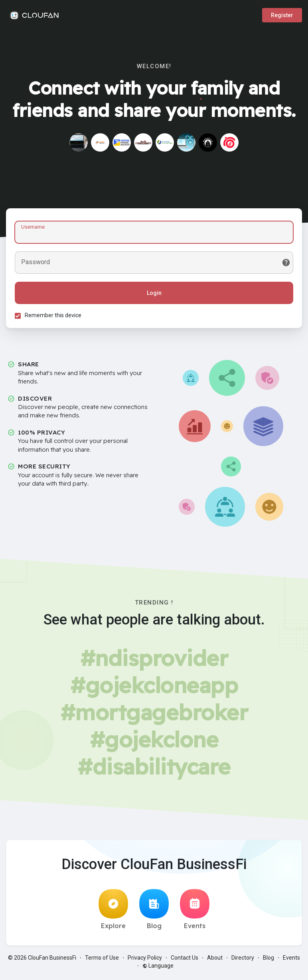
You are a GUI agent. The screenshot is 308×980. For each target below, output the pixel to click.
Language (158, 968)
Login (154, 294)
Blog (154, 912)
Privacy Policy (145, 960)
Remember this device (54, 316)
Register (282, 15)
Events (195, 912)
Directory (243, 960)
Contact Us (185, 960)
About (215, 960)
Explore (113, 912)
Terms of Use (102, 960)
